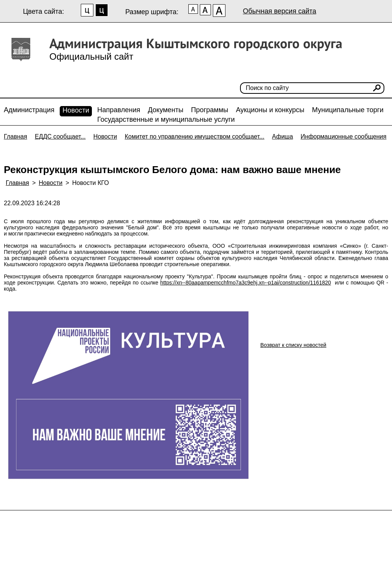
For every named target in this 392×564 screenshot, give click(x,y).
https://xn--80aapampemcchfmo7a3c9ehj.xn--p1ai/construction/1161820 (246, 283)
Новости (76, 110)
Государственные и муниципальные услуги (166, 119)
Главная (16, 137)
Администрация (29, 110)
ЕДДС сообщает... (60, 137)
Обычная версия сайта (279, 11)
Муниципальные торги (348, 110)
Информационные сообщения (343, 137)
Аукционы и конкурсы (270, 110)
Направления (119, 110)
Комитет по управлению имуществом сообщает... (195, 137)
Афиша (283, 137)
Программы (210, 110)
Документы (166, 110)
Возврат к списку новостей (293, 345)
